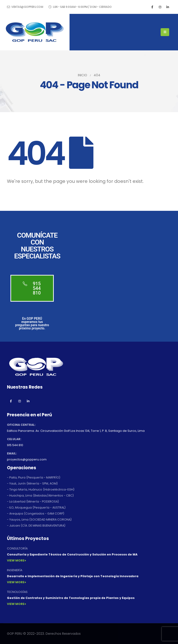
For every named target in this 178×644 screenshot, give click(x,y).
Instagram (19, 401)
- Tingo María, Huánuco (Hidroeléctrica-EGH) (41, 489)
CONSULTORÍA (17, 548)
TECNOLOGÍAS (17, 592)
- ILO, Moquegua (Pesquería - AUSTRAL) (36, 508)
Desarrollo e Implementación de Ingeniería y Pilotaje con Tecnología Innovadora (73, 576)
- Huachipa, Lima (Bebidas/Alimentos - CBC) (40, 495)
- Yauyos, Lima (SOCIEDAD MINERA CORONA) (39, 520)
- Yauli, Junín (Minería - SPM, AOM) (32, 483)
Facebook (11, 401)
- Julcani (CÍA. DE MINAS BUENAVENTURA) (36, 526)
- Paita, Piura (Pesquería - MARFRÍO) (34, 477)
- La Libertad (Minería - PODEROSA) (33, 501)
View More (16, 560)
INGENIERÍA (15, 570)
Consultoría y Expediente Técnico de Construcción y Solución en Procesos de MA (72, 554)
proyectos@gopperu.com (27, 459)
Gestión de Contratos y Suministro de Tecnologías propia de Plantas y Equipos (71, 598)
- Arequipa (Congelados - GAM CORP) (36, 514)
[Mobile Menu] (165, 32)
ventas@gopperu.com (25, 7)
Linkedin (28, 401)
